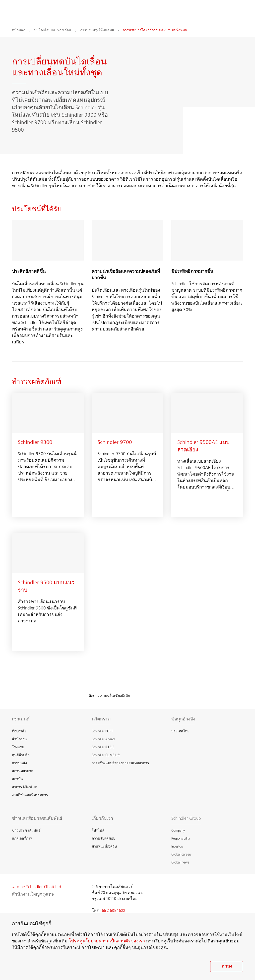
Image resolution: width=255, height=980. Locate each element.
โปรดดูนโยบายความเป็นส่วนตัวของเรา (107, 941)
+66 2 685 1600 (112, 911)
